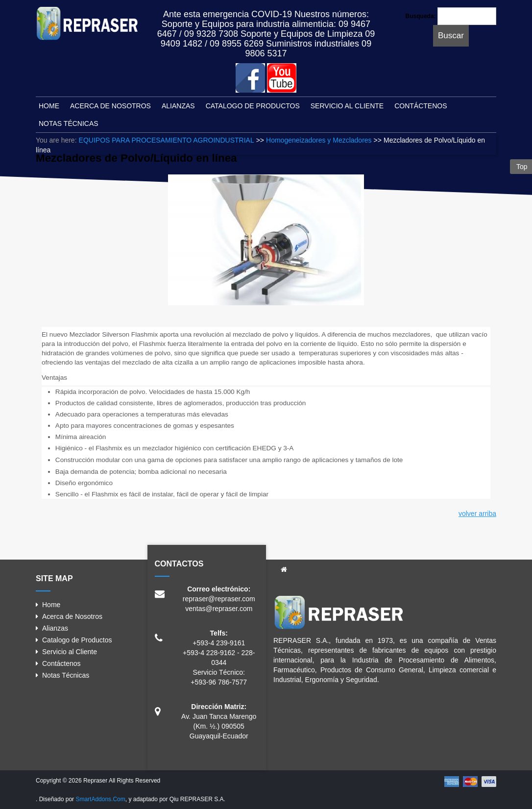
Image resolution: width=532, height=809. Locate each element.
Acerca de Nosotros (72, 616)
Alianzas (55, 628)
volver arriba (477, 514)
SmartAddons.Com (100, 799)
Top (521, 167)
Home (51, 605)
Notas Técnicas (66, 675)
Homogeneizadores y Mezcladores (319, 140)
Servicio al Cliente (70, 652)
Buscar (451, 36)
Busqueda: (421, 16)
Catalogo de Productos (77, 640)
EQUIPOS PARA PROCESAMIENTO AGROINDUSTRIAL (167, 140)
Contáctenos (61, 663)
